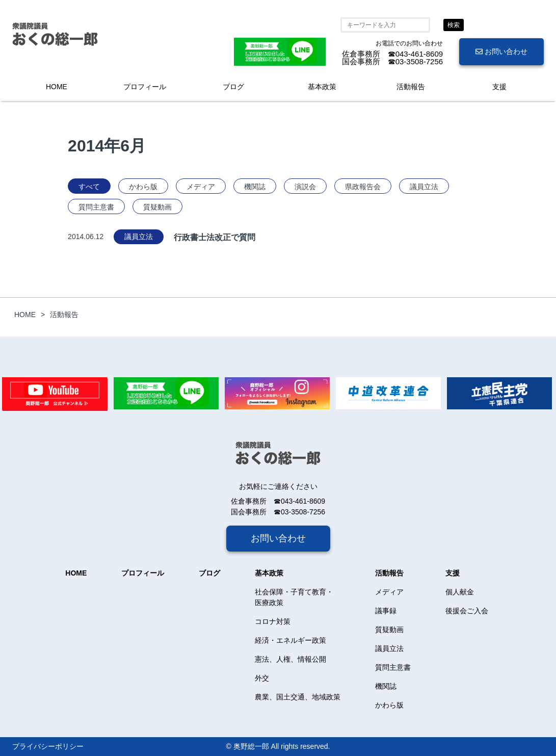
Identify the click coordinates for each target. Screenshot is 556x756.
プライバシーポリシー (48, 746)
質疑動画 (157, 207)
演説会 (305, 187)
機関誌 (255, 187)
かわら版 (143, 187)
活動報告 (411, 87)
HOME (57, 87)
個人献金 (460, 592)
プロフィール (145, 87)
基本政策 (322, 87)
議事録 (386, 611)
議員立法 (424, 187)
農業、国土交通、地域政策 (298, 697)
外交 (262, 678)
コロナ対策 (273, 621)
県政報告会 (363, 187)
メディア (201, 187)
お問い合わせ (501, 51)
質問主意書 (96, 207)
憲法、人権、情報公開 (290, 659)
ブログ (233, 87)
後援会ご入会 (467, 611)
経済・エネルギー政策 (290, 640)
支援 (499, 87)
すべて (89, 187)
